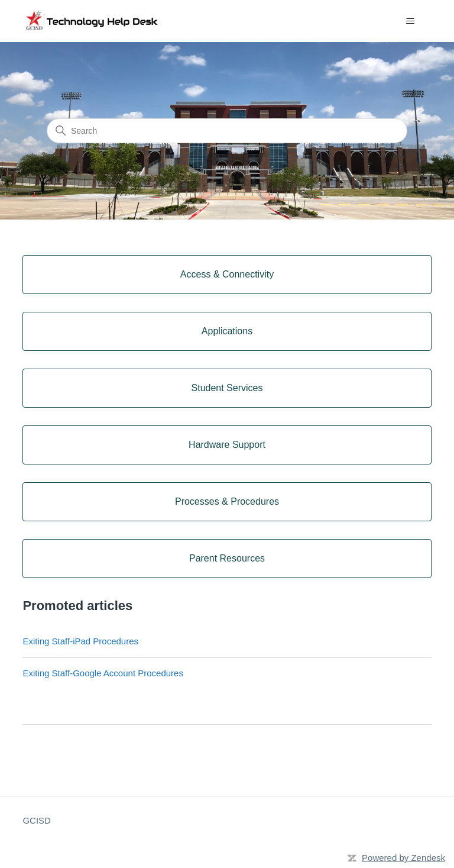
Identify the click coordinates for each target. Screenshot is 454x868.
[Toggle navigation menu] (411, 21)
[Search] (227, 131)
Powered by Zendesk (403, 858)
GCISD (37, 820)
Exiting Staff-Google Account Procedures (103, 673)
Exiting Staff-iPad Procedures (80, 641)
